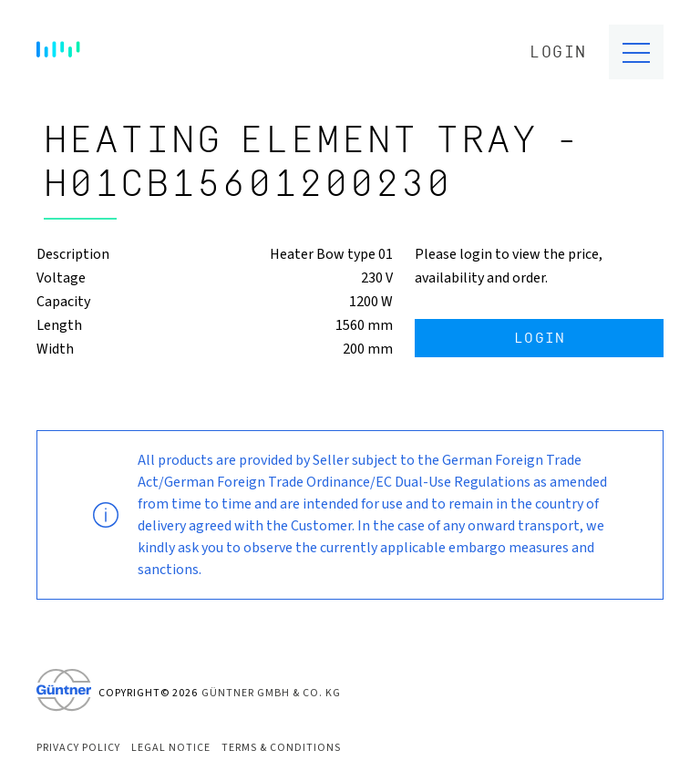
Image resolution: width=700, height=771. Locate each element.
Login (558, 52)
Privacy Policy (78, 748)
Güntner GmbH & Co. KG (271, 693)
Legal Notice (171, 748)
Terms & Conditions (281, 748)
